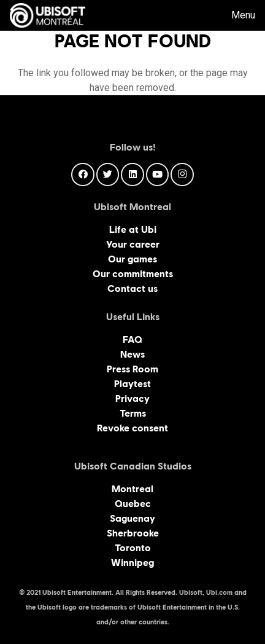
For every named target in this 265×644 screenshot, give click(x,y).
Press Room (132, 369)
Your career (133, 244)
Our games (132, 259)
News (132, 354)
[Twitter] (108, 175)
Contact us (132, 289)
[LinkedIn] (132, 175)
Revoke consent (132, 428)
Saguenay (132, 518)
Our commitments (133, 274)
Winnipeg (132, 563)
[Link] (48, 15)
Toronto (133, 548)
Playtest (132, 384)
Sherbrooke (133, 533)
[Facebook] (83, 175)
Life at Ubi (133, 230)
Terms (133, 413)
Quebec (133, 504)
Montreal (132, 489)
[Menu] (235, 15)
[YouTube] (158, 175)
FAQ (132, 340)
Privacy (132, 399)
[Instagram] (182, 175)
